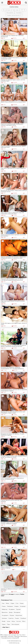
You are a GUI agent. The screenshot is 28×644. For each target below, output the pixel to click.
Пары (8, 624)
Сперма (16, 606)
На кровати (5, 615)
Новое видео (4, 636)
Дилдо (11, 612)
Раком (4, 606)
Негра (13, 621)
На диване (12, 609)
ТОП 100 (23, 10)
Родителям (17, 636)
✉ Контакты (24, 636)
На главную (5, 635)
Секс (3, 603)
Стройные (23, 618)
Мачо (24, 621)
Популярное (19, 13)
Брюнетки (5, 612)
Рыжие (17, 618)
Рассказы (11, 636)
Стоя (17, 603)
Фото (24, 635)
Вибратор (5, 609)
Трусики (18, 609)
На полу (19, 621)
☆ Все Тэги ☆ (6, 627)
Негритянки (19, 615)
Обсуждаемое (10, 13)
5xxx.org (17, 643)
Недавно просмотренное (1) (14, 15)
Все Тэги (19, 635)
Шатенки (4, 618)
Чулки (8, 621)
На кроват (23, 606)
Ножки (22, 603)
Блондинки (17, 612)
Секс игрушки (15, 624)
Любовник (10, 606)
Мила (8, 603)
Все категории (7, 10)
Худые (4, 624)
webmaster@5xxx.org (16, 641)
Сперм (12, 603)
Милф (4, 621)
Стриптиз (11, 618)
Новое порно (15, 10)
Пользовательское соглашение (9, 638)
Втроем (12, 615)
